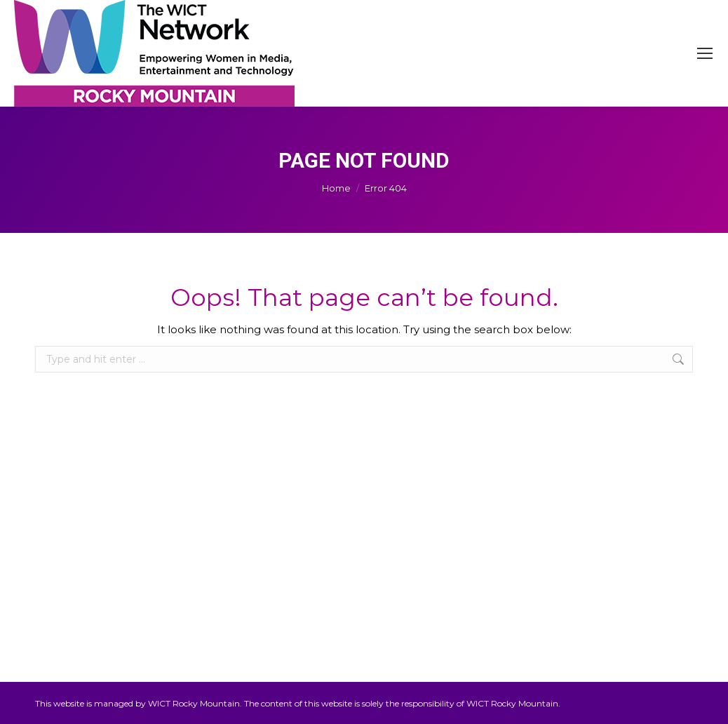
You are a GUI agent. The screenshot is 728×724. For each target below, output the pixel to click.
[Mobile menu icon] (705, 53)
